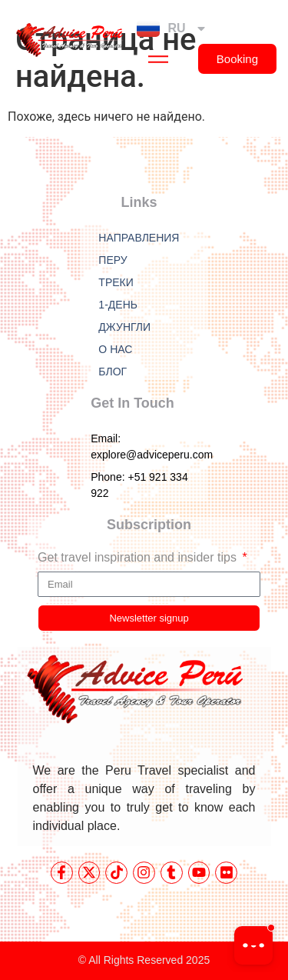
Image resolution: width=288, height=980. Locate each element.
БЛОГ (113, 372)
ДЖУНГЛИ (124, 327)
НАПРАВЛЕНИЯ (139, 238)
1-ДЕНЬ (118, 305)
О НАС (115, 349)
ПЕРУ (113, 260)
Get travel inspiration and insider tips (139, 558)
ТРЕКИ (116, 282)
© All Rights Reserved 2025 (144, 960)
